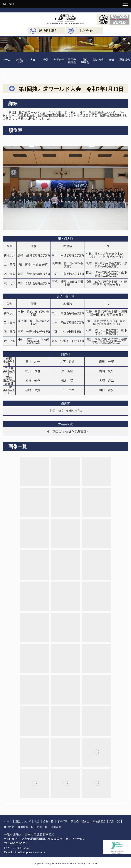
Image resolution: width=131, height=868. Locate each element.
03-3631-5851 (48, 31)
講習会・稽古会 (80, 821)
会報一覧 (48, 821)
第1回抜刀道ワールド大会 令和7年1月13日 (73, 89)
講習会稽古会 (72, 61)
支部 (111, 60)
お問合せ (86, 31)
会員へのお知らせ (6, 77)
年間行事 (59, 60)
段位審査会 (85, 61)
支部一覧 (115, 821)
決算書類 (56, 827)
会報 (46, 60)
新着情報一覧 (26, 827)
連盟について (20, 61)
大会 (33, 60)
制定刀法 (98, 60)
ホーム (6, 60)
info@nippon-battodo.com (31, 852)
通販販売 (125, 60)
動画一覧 (42, 827)
